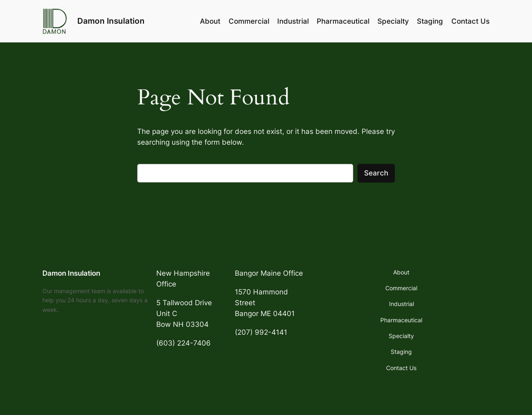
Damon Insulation (111, 21)
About (210, 21)
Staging (430, 21)
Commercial (249, 21)
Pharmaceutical (343, 21)
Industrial (293, 21)
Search (376, 173)
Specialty (393, 21)
